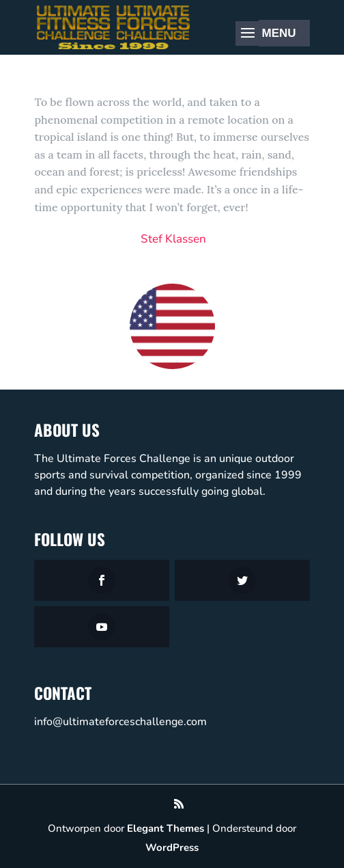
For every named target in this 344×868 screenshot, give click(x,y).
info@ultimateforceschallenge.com (120, 722)
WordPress (172, 847)
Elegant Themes (166, 828)
